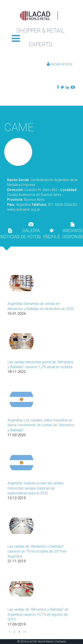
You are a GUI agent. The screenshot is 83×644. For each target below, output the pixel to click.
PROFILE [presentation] (52, 234)
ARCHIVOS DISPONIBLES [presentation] (72, 231)
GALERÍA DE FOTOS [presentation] (31, 231)
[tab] (10, 234)
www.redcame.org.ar (24, 209)
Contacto (60, 641)
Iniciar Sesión (59, 64)
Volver (42, 112)
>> (25, 632)
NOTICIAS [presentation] (10, 234)
